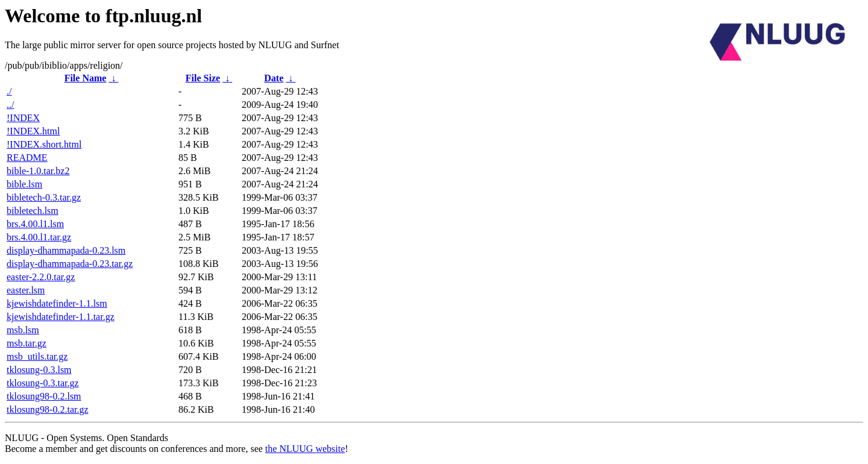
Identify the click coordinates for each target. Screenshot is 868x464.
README (27, 158)
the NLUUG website (305, 449)
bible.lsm (24, 184)
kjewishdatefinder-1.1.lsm (57, 303)
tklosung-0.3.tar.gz (43, 383)
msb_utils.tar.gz (37, 356)
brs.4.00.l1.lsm (35, 224)
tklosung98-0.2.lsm (44, 396)
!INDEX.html (33, 131)
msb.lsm (23, 330)
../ (10, 105)
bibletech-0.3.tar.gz (44, 197)
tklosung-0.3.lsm (39, 370)
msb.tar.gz (27, 343)
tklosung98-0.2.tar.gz (48, 409)
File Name (86, 78)
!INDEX (23, 118)
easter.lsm (26, 290)
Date (274, 78)
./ (9, 91)
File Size (203, 78)
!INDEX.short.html (44, 144)
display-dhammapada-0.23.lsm (66, 250)
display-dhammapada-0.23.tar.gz (70, 264)
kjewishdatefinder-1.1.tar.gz (61, 317)
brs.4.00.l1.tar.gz (39, 237)
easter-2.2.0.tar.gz (41, 277)
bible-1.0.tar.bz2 (38, 171)
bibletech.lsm (33, 211)
